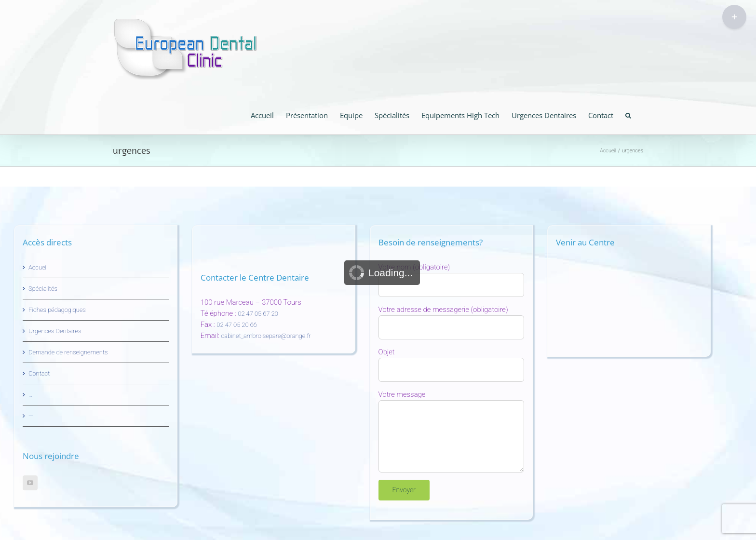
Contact (39, 373)
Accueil (38, 267)
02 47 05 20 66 (237, 325)
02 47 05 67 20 (258, 314)
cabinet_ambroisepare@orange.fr (266, 336)
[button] (628, 115)
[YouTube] (30, 483)
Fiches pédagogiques (57, 310)
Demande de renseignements (68, 352)
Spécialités (43, 289)
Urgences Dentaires (55, 331)
